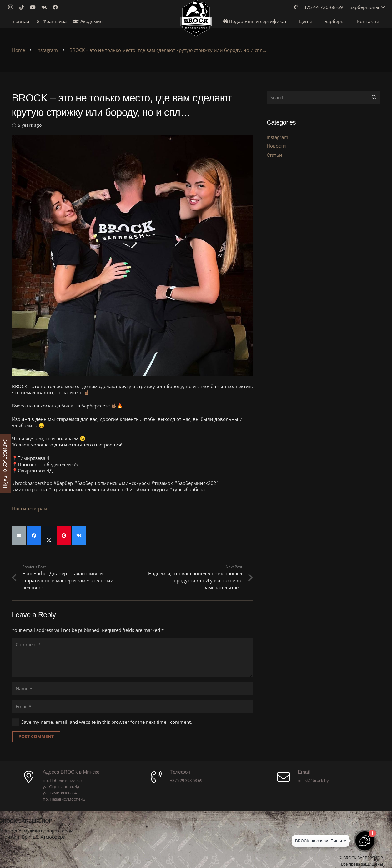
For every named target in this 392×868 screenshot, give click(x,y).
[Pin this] (64, 536)
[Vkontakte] (46, 7)
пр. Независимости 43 (64, 799)
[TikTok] (23, 7)
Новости (276, 146)
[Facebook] (57, 7)
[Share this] (34, 536)
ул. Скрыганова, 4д (61, 787)
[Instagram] (12, 7)
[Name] (132, 688)
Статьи (274, 155)
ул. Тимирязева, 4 (60, 793)
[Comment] (132, 658)
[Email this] (19, 536)
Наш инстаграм (29, 509)
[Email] (132, 706)
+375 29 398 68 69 (186, 780)
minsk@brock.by (313, 780)
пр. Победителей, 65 (62, 780)
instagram (277, 137)
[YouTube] (35, 7)
